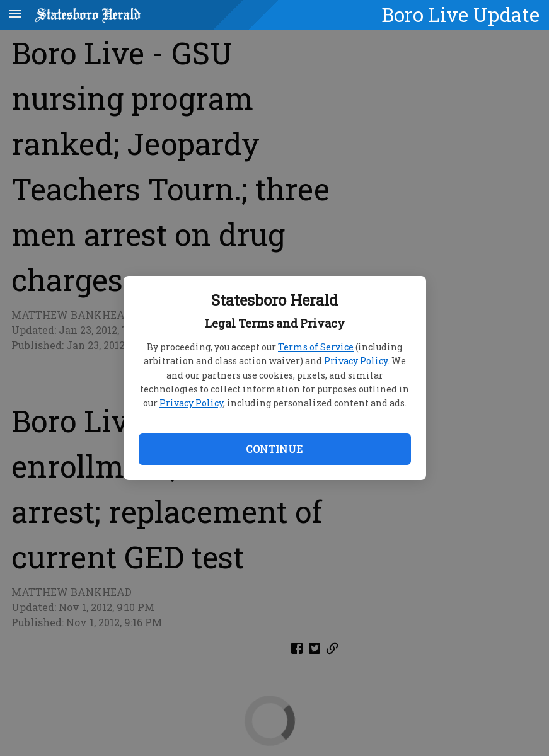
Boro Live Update (460, 14)
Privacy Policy (356, 361)
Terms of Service (316, 347)
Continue (274, 449)
